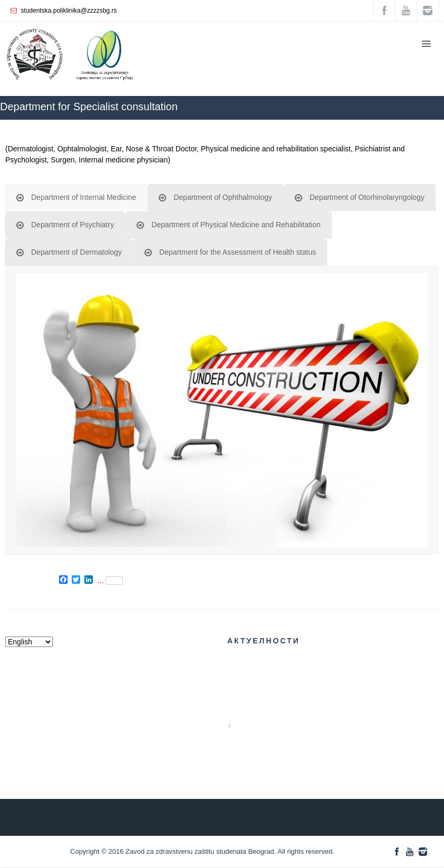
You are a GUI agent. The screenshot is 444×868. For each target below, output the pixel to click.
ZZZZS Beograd (285, 125)
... (110, 581)
